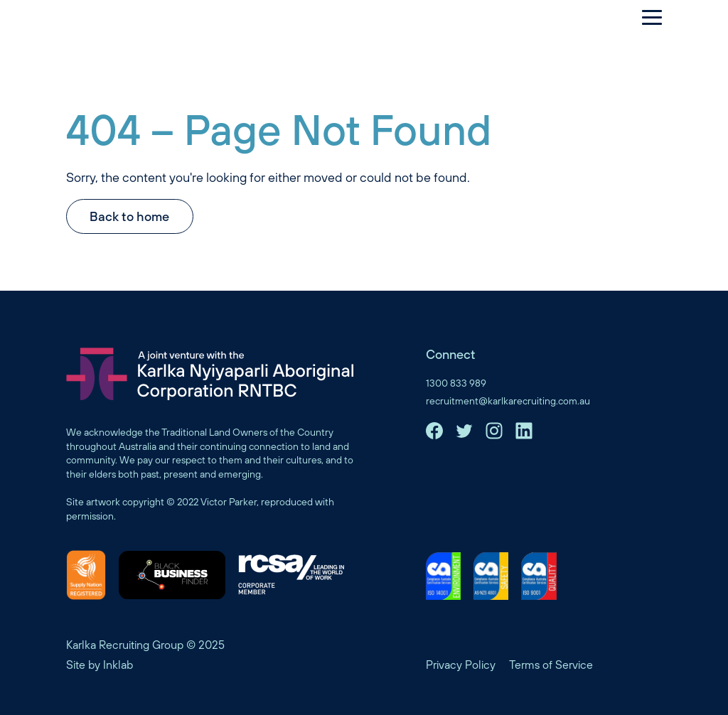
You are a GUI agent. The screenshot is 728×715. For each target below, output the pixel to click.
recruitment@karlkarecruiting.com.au (508, 401)
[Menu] (645, 17)
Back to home (129, 216)
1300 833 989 (456, 383)
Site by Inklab (100, 665)
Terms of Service (551, 665)
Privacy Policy (461, 665)
